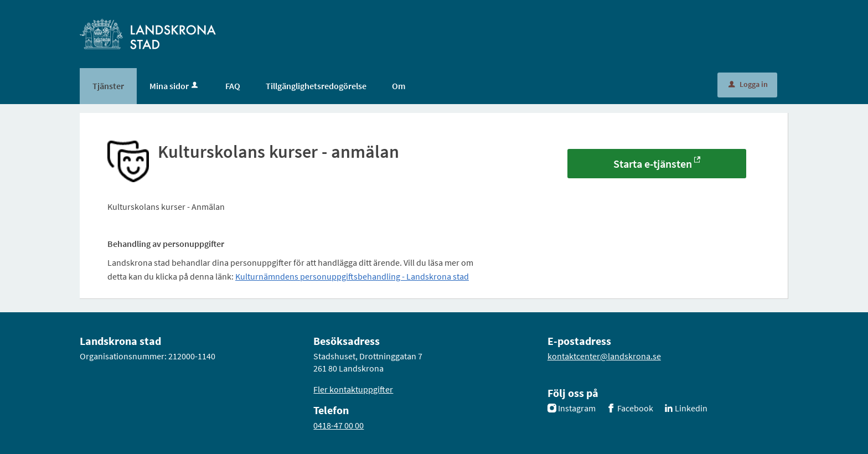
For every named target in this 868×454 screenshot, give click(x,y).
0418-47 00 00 (339, 425)
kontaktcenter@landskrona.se (604, 356)
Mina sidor (175, 86)
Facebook (635, 408)
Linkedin (691, 408)
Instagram (577, 408)
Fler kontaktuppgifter (353, 389)
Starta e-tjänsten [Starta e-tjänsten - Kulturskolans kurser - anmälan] (653, 164)
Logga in (748, 84)
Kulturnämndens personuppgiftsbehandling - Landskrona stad (352, 276)
